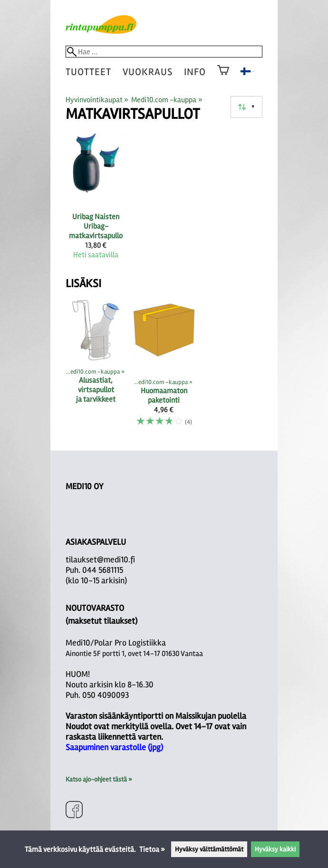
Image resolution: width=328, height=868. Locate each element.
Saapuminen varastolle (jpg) (114, 747)
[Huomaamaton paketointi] (164, 368)
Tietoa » (152, 849)
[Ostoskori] (223, 77)
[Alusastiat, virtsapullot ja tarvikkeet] (96, 368)
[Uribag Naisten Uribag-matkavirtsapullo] (96, 200)
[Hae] (164, 52)
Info (195, 72)
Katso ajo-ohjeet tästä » (99, 779)
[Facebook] (74, 811)
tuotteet (88, 72)
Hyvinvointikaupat (97, 100)
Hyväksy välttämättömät (209, 849)
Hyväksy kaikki (275, 849)
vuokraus (148, 72)
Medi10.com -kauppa (167, 100)
